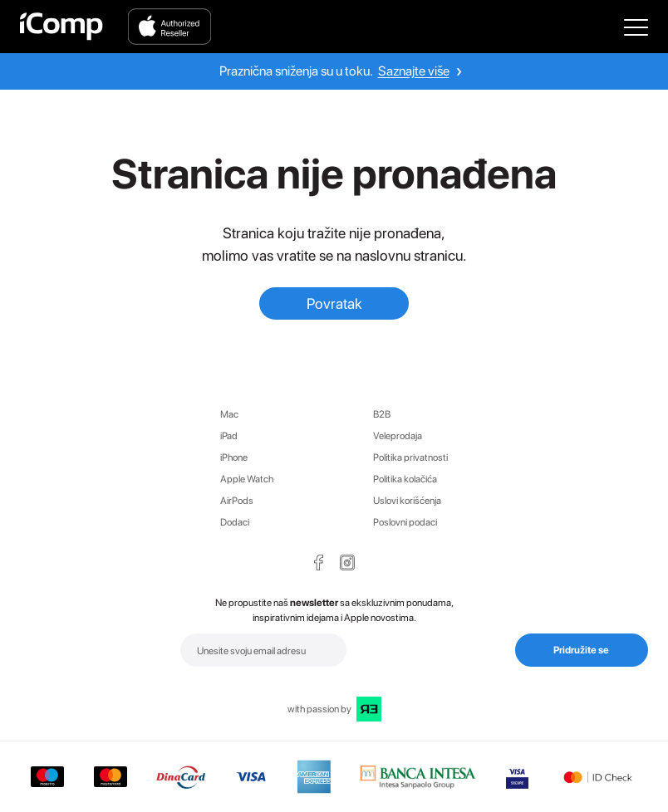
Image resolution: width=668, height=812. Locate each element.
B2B (382, 414)
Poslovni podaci (405, 522)
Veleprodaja (398, 436)
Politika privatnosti (410, 457)
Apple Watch (247, 479)
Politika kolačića (405, 479)
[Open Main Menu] (636, 27)
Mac (229, 414)
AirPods (237, 501)
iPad (229, 436)
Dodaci (235, 522)
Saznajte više (414, 71)
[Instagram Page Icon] (347, 563)
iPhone (234, 457)
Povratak (334, 303)
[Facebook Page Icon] (319, 563)
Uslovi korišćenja (407, 501)
